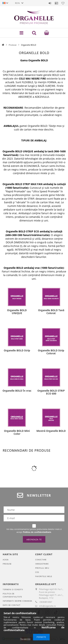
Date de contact (12, 605)
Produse (13, 45)
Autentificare (50, 3)
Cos (37, 572)
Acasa (6, 560)
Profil (56, 3)
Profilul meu (42, 568)
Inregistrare (42, 564)
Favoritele (63, 3)
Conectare (41, 560)
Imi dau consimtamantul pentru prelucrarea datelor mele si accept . (34, 531)
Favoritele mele (44, 576)
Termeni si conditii (13, 589)
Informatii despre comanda (17, 601)
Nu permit (25, 639)
